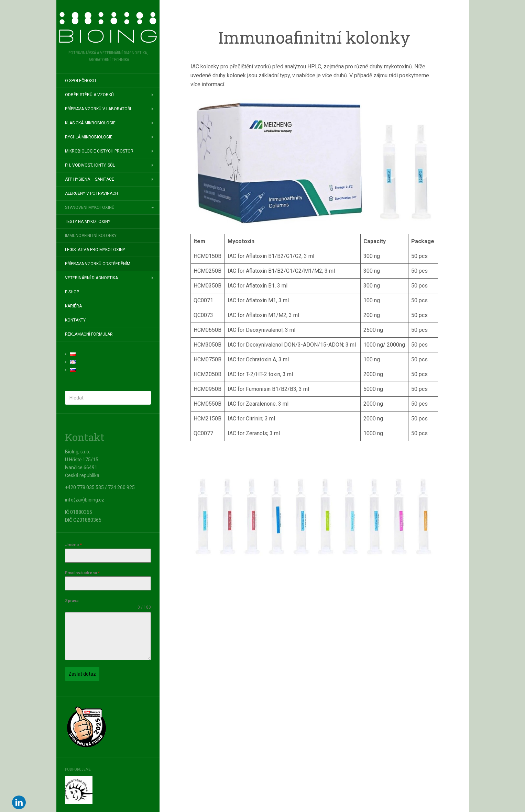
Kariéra (73, 306)
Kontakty (75, 320)
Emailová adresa (82, 573)
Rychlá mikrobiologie (89, 137)
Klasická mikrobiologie (90, 123)
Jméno (73, 545)
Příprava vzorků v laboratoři (98, 109)
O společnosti (80, 81)
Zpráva (72, 601)
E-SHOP (72, 292)
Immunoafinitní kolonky (91, 236)
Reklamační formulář (89, 334)
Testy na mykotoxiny (88, 222)
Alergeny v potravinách (91, 193)
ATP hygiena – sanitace (90, 179)
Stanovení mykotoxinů (90, 207)
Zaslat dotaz (82, 674)
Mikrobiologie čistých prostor (99, 151)
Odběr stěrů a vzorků (89, 95)
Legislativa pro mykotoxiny (95, 250)
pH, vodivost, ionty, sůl (90, 165)
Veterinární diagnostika (91, 278)
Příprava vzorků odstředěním (98, 264)
